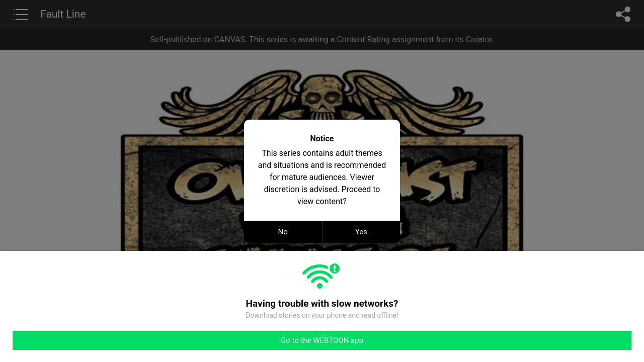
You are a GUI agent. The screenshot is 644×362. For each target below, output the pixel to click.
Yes (361, 232)
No (283, 232)
